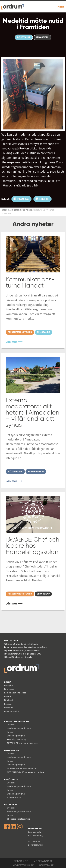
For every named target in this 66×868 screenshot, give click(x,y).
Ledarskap (11, 805)
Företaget (9, 700)
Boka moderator (22, 768)
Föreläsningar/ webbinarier (19, 728)
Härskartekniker (14, 797)
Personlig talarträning (17, 739)
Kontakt (8, 704)
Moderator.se (43, 861)
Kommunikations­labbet (15, 693)
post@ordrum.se (36, 845)
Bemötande (11, 779)
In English (9, 685)
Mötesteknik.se (23, 865)
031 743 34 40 (34, 841)
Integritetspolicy (12, 711)
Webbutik (9, 708)
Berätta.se (46, 865)
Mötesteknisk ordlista (25, 772)
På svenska (9, 689)
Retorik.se (21, 861)
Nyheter (8, 696)
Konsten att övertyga (22, 743)
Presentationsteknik (17, 721)
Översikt (11, 725)
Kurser (10, 732)
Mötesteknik (12, 750)
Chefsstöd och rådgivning (18, 819)
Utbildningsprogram (16, 736)
